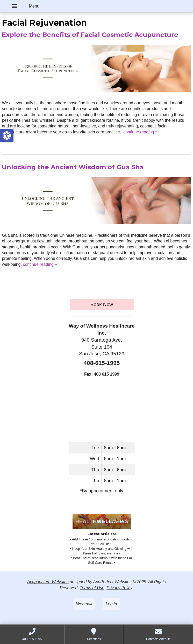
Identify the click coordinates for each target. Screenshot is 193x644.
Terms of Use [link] (92, 588)
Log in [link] (111, 604)
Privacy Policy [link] (119, 588)
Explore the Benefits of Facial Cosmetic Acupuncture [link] (90, 35)
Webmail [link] (84, 604)
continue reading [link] (140, 132)
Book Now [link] (102, 304)
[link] (7, 135)
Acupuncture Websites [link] (48, 582)
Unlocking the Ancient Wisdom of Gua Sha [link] (73, 167)
